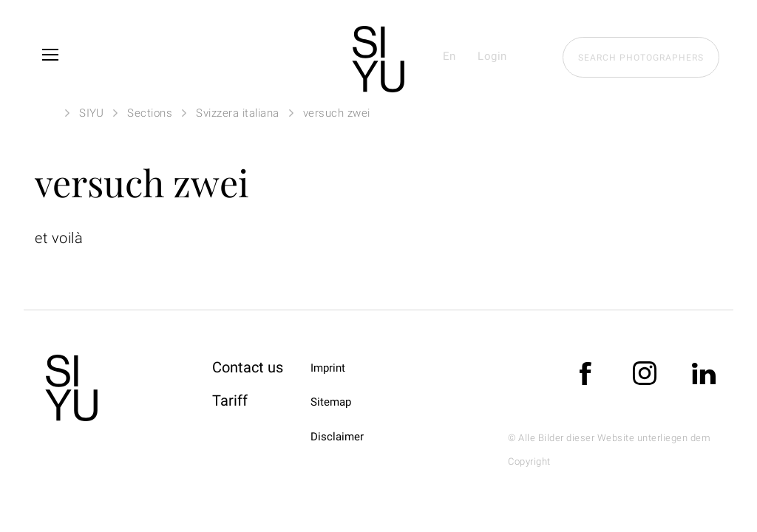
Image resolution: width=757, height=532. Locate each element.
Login (492, 56)
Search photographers (641, 58)
